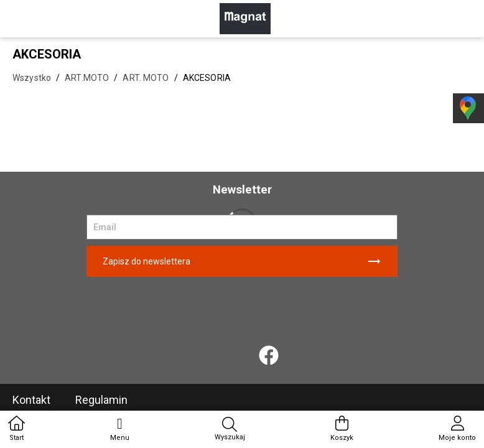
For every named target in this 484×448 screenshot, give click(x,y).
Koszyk (342, 429)
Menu (120, 429)
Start (16, 429)
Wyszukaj (230, 429)
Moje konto (457, 429)
